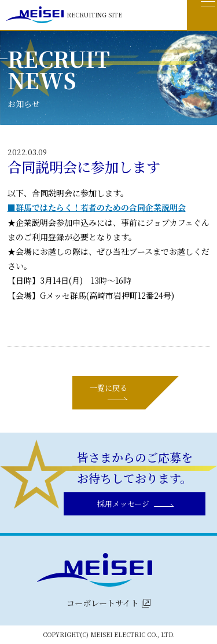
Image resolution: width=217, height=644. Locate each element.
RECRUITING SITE (64, 15)
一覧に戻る (108, 388)
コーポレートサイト (103, 603)
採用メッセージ (123, 504)
